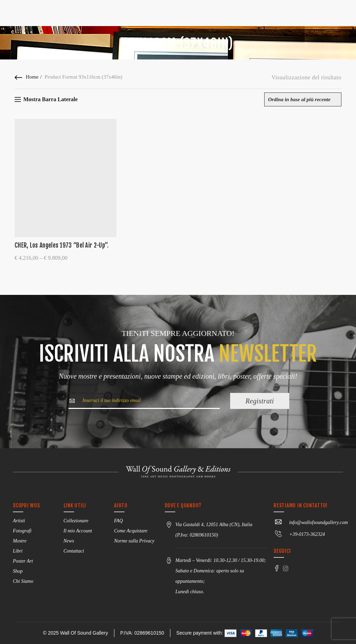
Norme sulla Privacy (134, 541)
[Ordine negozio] (303, 99)
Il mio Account (78, 531)
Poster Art (23, 561)
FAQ (118, 521)
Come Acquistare (131, 531)
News (69, 541)
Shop (18, 571)
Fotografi (22, 531)
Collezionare (76, 521)
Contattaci (74, 551)
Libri (18, 551)
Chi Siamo (23, 581)
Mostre (20, 541)
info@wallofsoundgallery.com (311, 522)
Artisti (19, 521)
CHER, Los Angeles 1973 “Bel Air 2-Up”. (62, 245)
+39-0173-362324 (299, 534)
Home (32, 77)
